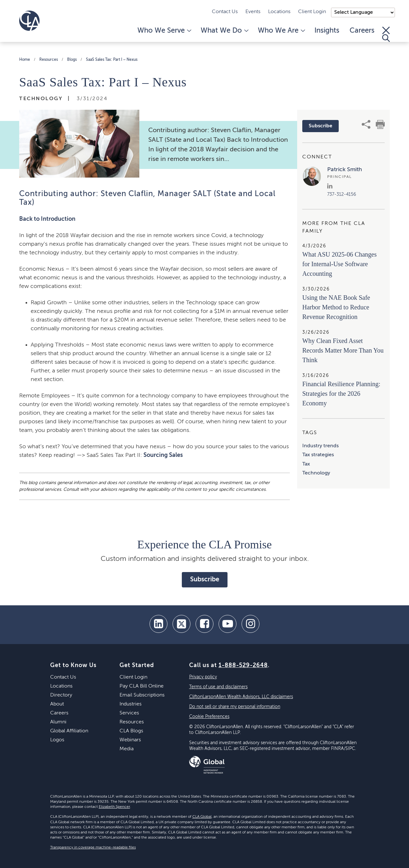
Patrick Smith (345, 170)
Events (253, 12)
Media (127, 749)
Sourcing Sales (163, 455)
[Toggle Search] (386, 34)
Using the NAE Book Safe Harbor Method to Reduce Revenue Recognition (336, 307)
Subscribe (320, 126)
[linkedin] (158, 624)
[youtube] (228, 624)
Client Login (312, 12)
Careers (362, 31)
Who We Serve (164, 31)
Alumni (58, 722)
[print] (380, 124)
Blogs (72, 60)
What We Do (224, 31)
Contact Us (225, 12)
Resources (49, 60)
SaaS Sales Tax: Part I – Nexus (112, 60)
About (57, 704)
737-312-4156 (342, 195)
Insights (327, 31)
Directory (61, 695)
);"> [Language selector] (363, 12)
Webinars (130, 740)
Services (129, 713)
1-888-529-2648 (243, 665)
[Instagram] (251, 624)
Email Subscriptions (142, 695)
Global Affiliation (69, 731)
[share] (366, 124)
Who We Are (281, 31)
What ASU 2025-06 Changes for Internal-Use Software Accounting (340, 264)
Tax (306, 464)
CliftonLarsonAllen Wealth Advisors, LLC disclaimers (241, 697)
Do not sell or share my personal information (235, 707)
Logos (57, 740)
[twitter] (181, 624)
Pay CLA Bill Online (142, 686)
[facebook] (204, 624)
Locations (279, 12)
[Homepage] (29, 21)
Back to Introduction (47, 219)
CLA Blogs (131, 731)
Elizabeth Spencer (114, 807)
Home (25, 60)
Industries (131, 704)
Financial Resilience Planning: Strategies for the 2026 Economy (341, 394)
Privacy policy (203, 677)
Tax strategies (318, 455)
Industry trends (320, 446)
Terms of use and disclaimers (218, 687)
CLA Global (202, 817)
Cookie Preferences (209, 717)
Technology (316, 473)
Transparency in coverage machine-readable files (93, 848)
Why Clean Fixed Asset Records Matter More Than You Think (343, 350)
